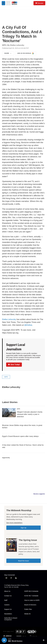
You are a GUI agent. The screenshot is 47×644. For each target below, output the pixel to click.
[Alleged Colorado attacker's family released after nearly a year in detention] (9, 413)
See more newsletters (14, 523)
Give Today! (14, 365)
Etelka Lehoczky (9, 319)
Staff (6, 600)
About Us (7, 591)
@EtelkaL (28, 325)
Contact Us (8, 596)
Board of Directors (30, 605)
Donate (40, 3)
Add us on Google (26, 53)
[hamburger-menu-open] (3, 3)
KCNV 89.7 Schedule (31, 596)
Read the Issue (23, 561)
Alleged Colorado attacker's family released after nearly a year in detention (30, 414)
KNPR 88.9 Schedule (31, 591)
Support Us (8, 609)
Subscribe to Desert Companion (11, 619)
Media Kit (27, 614)
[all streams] (44, 640)
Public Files (28, 609)
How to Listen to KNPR (32, 600)
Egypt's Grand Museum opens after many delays (20, 436)
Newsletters (8, 614)
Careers (7, 605)
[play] (4, 640)
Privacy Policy (25, 585)
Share (8, 53)
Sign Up (23, 528)
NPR (6, 377)
